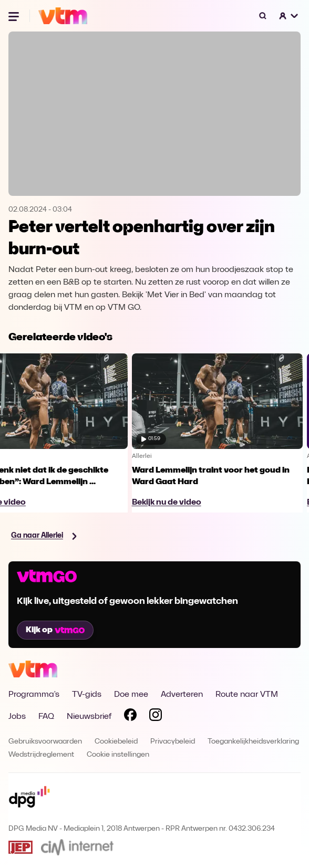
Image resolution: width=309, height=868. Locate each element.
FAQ (46, 717)
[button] (289, 16)
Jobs (17, 717)
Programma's (34, 695)
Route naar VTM (247, 695)
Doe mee (131, 695)
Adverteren (182, 695)
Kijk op (55, 630)
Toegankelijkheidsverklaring (253, 742)
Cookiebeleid (116, 742)
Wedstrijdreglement (41, 755)
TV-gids (87, 695)
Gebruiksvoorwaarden (45, 742)
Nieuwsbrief (89, 717)
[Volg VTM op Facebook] (130, 717)
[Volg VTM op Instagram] (156, 717)
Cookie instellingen (118, 755)
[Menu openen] (15, 16)
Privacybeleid (173, 742)
